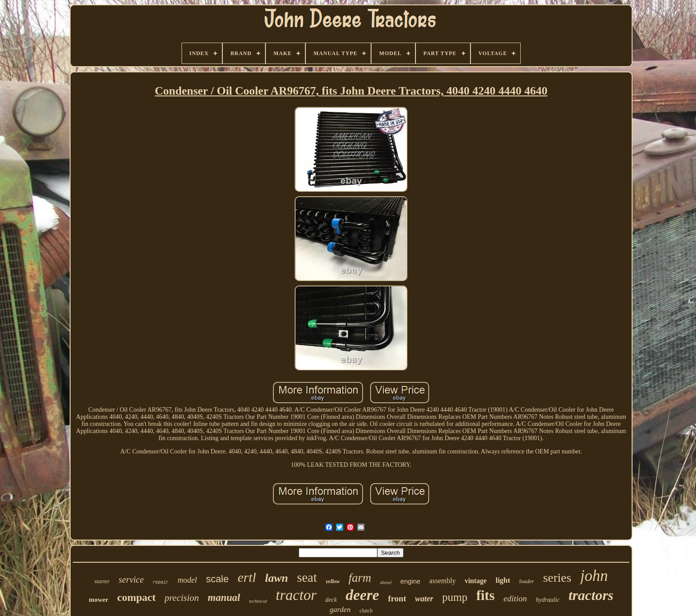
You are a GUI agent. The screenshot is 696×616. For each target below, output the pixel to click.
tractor (296, 595)
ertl (247, 577)
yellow (333, 581)
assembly (443, 581)
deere (363, 595)
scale (217, 579)
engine (410, 581)
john (594, 576)
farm (360, 578)
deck (331, 600)
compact (136, 597)
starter (102, 581)
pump (455, 597)
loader (526, 581)
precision (182, 598)
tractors (591, 595)
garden (340, 610)
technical (258, 601)
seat (307, 577)
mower (99, 600)
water (424, 599)
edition (515, 598)
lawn (277, 578)
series (557, 578)
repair (161, 582)
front (397, 598)
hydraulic (548, 600)
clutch (366, 611)
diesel (386, 582)
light (503, 580)
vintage (476, 581)
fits (485, 595)
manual (224, 598)
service (131, 580)
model (187, 580)
